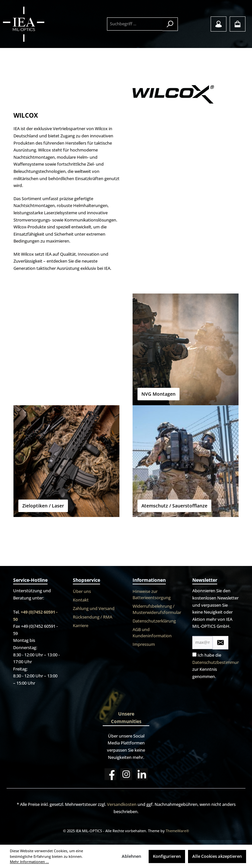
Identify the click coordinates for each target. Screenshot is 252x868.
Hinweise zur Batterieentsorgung (152, 595)
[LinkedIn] (142, 774)
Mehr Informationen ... (29, 862)
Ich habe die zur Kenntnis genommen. (220, 666)
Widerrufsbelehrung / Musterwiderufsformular (157, 609)
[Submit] (220, 643)
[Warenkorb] (238, 24)
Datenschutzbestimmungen (220, 662)
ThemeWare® (177, 831)
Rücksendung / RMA (93, 617)
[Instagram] (126, 774)
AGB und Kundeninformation (152, 633)
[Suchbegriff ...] (135, 24)
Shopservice (86, 580)
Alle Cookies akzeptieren (217, 856)
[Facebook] (110, 774)
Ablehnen (131, 856)
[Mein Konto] (219, 24)
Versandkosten (122, 804)
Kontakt (81, 600)
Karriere (81, 626)
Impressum (144, 644)
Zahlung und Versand (94, 609)
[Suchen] (170, 24)
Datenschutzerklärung (154, 621)
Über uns (82, 591)
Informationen (149, 580)
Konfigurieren (167, 856)
